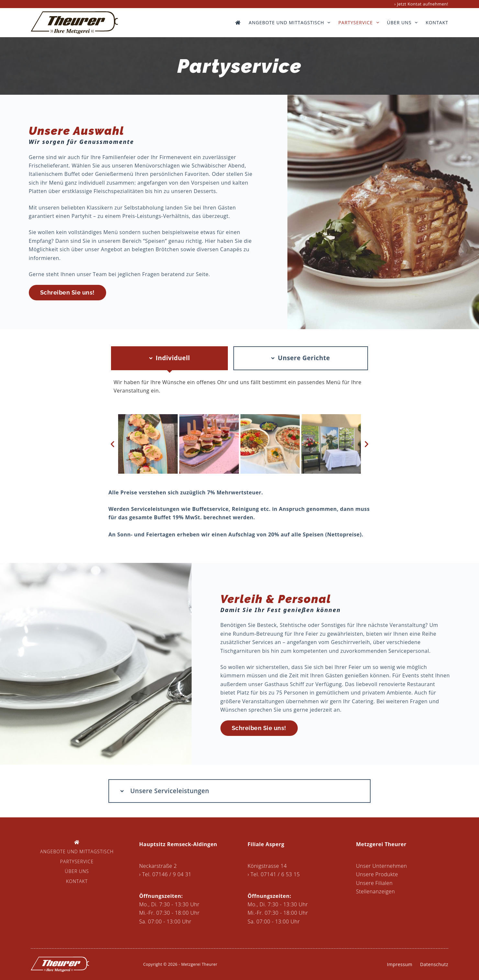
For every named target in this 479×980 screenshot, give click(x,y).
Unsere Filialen (374, 883)
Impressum (400, 964)
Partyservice (360, 23)
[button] (113, 444)
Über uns (404, 23)
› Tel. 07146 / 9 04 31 (165, 874)
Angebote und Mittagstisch (291, 23)
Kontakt (437, 22)
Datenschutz (434, 964)
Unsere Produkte (377, 874)
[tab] (169, 358)
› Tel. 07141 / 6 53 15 (274, 874)
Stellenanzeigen (375, 891)
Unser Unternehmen (381, 866)
